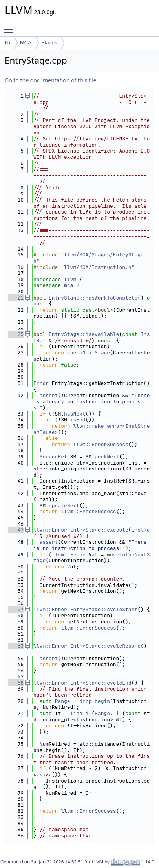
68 (16, 683)
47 (16, 530)
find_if (81, 713)
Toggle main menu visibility (11, 26)
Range (63, 701)
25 (16, 334)
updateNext (64, 506)
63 (16, 646)
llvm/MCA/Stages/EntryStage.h (90, 258)
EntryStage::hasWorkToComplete (93, 298)
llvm (70, 279)
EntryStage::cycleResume (105, 646)
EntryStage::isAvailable (84, 334)
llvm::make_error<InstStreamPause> (91, 429)
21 (16, 298)
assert (49, 395)
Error (41, 383)
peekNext (107, 457)
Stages (49, 43)
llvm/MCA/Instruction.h (98, 267)
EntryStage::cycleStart (104, 609)
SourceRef (53, 457)
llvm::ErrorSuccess (101, 444)
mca (69, 285)
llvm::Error (50, 530)
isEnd (78, 420)
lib (8, 43)
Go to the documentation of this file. (51, 80)
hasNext (75, 414)
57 (16, 609)
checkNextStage (89, 353)
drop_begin (95, 701)
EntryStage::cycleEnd (101, 683)
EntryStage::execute (99, 530)
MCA (26, 43)
